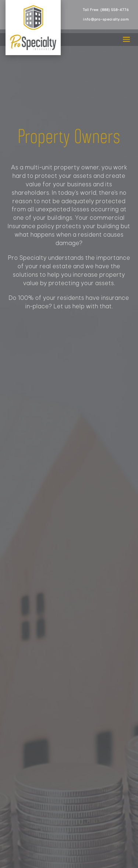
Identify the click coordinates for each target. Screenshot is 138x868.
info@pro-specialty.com (106, 20)
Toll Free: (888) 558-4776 (106, 10)
